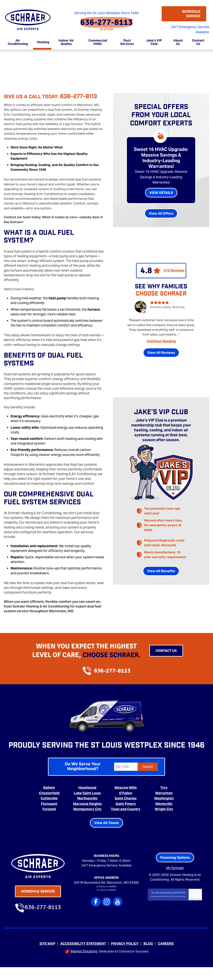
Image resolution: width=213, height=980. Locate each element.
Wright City (164, 821)
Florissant (49, 815)
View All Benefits (161, 575)
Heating (20, 55)
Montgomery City (87, 821)
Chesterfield (49, 805)
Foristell (49, 821)
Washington (164, 810)
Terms (198, 913)
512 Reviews (174, 269)
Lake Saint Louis (87, 805)
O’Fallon (126, 805)
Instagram (107, 920)
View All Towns (106, 837)
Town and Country (126, 821)
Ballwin (49, 800)
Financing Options (175, 872)
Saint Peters (126, 815)
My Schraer (107, 26)
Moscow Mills (126, 800)
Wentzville (164, 815)
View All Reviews (161, 353)
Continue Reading (161, 341)
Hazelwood (87, 800)
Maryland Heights (87, 815)
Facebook (97, 920)
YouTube (117, 920)
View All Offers (161, 211)
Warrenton (164, 805)
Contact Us (166, 649)
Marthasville (87, 810)
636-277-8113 (107, 19)
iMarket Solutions (83, 964)
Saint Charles (126, 810)
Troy (164, 800)
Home (8, 55)
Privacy (193, 913)
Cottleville (49, 810)
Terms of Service (177, 911)
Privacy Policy (165, 911)
